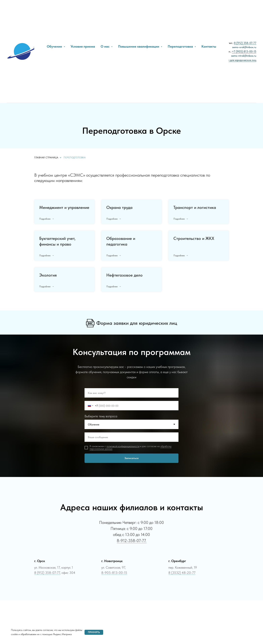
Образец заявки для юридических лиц (233, 60)
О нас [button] (106, 46)
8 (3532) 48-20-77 (182, 573)
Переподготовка (75, 157)
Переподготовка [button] (181, 46)
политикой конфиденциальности (123, 446)
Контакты (209, 46)
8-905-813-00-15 (114, 573)
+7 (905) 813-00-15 (244, 51)
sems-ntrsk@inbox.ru (244, 56)
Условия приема (83, 46)
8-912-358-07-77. (132, 541)
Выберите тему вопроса (101, 416)
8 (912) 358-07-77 (245, 43)
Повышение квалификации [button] (139, 46)
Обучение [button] (55, 46)
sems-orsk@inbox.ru (244, 47)
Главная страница (46, 157)
